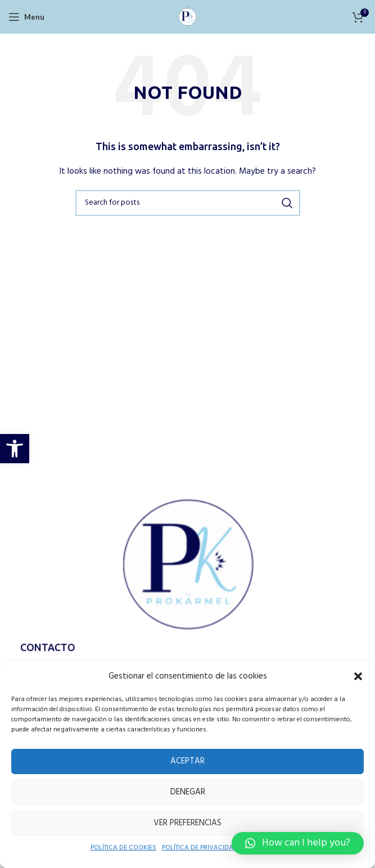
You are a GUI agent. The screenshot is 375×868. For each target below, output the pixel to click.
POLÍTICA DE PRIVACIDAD (203, 848)
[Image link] (188, 566)
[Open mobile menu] (26, 17)
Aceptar (188, 761)
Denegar (187, 792)
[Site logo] (188, 16)
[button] (15, 449)
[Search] (188, 203)
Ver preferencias (188, 823)
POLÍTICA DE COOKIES (118, 848)
